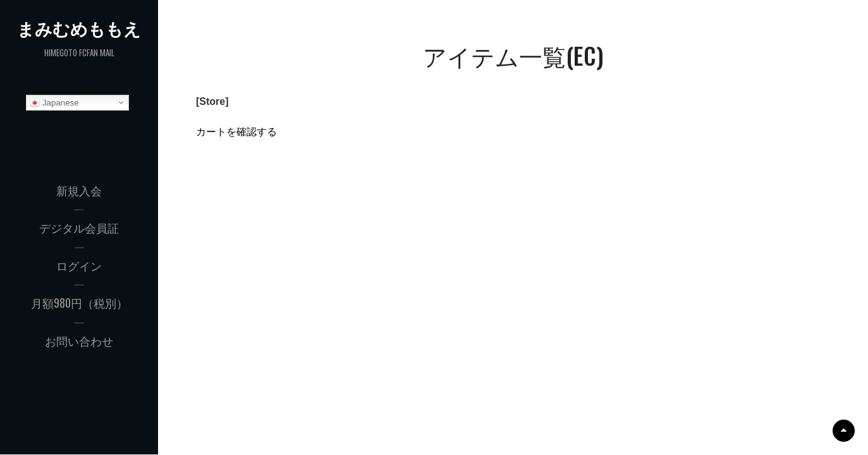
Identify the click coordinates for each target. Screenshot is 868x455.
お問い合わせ (79, 341)
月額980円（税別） (79, 303)
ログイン (79, 265)
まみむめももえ (79, 29)
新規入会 (79, 190)
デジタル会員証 (79, 228)
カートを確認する (236, 132)
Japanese (54, 103)
